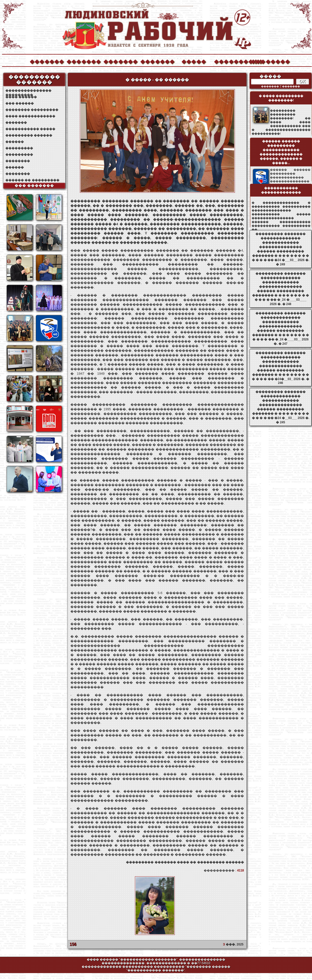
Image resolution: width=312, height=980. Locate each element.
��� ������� (34, 186)
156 (73, 944)
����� (194, 61)
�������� (268, 61)
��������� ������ (29, 135)
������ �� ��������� (32, 180)
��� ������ (20, 103)
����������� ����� (30, 129)
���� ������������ (30, 116)
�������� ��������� (32, 110)
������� (47, 61)
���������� (231, 61)
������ (15, 142)
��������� (19, 148)
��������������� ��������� (28, 91)
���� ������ (21, 97)
